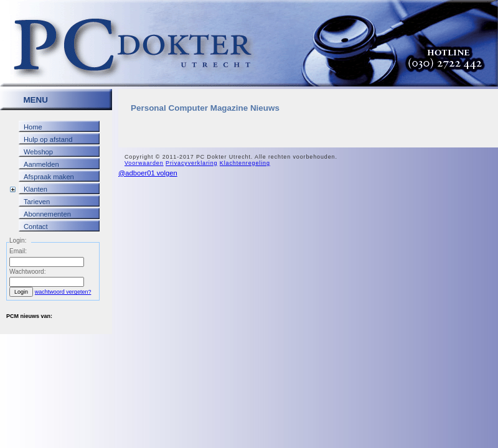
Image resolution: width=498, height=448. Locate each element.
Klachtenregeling (245, 163)
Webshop (38, 152)
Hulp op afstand (48, 139)
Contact (36, 226)
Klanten (35, 189)
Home (33, 127)
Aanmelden (41, 164)
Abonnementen (47, 214)
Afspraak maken (49, 177)
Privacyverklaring (191, 163)
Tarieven (37, 202)
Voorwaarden (144, 163)
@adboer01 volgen (148, 173)
